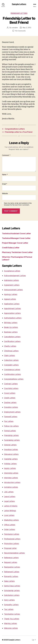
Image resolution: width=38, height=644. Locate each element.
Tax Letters (9, 609)
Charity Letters (10, 346)
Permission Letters (12, 534)
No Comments (20, 31)
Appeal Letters (10, 299)
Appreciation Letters (12, 313)
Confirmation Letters (12, 374)
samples (15, 28)
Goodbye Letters (11, 450)
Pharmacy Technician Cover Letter (17, 252)
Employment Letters (12, 412)
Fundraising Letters (12, 440)
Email (5, 184)
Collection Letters (11, 360)
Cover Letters (10, 393)
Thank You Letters (12, 619)
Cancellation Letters (12, 337)
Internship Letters (11, 473)
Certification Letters (12, 341)
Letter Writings (10, 511)
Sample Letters (19, 4)
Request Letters (11, 562)
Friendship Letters (19, 13)
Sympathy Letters (11, 605)
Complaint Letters (11, 365)
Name (5, 175)
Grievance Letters (11, 454)
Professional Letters (12, 539)
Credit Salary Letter (11, 248)
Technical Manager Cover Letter (16, 238)
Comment (6, 155)
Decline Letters (10, 403)
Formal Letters (10, 431)
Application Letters (12, 304)
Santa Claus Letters (12, 586)
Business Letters (11, 332)
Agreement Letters (12, 285)
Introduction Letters (12, 482)
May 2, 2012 (27, 28)
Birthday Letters (11, 323)
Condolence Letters (12, 370)
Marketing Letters (11, 520)
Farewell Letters (11, 417)
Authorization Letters (13, 318)
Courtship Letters (11, 388)
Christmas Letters (11, 351)
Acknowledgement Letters (15, 276)
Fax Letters (9, 421)
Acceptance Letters (12, 271)
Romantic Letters (11, 576)
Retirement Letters (12, 572)
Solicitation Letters (12, 595)
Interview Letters (11, 478)
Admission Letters (11, 280)
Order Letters (10, 529)
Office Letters (10, 525)
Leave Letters (10, 497)
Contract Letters (11, 384)
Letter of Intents (11, 506)
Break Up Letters (11, 327)
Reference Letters (11, 558)
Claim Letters (9, 356)
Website (5, 194)
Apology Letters (11, 294)
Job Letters (9, 492)
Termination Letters (12, 614)
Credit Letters (10, 398)
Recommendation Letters (14, 553)
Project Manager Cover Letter (15, 243)
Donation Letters (11, 407)
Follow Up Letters (11, 426)
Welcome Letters (11, 628)
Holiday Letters (10, 464)
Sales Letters (9, 581)
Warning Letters (10, 623)
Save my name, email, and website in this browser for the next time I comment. (18, 204)
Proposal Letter (10, 548)
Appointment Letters (12, 308)
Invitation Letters (11, 487)
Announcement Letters (13, 290)
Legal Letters (9, 501)
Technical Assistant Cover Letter (16, 233)
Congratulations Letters (14, 379)
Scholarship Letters (12, 591)
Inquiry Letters (10, 468)
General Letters (10, 445)
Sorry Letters (9, 600)
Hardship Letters (11, 459)
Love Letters (9, 515)
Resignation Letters (12, 567)
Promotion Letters (11, 544)
